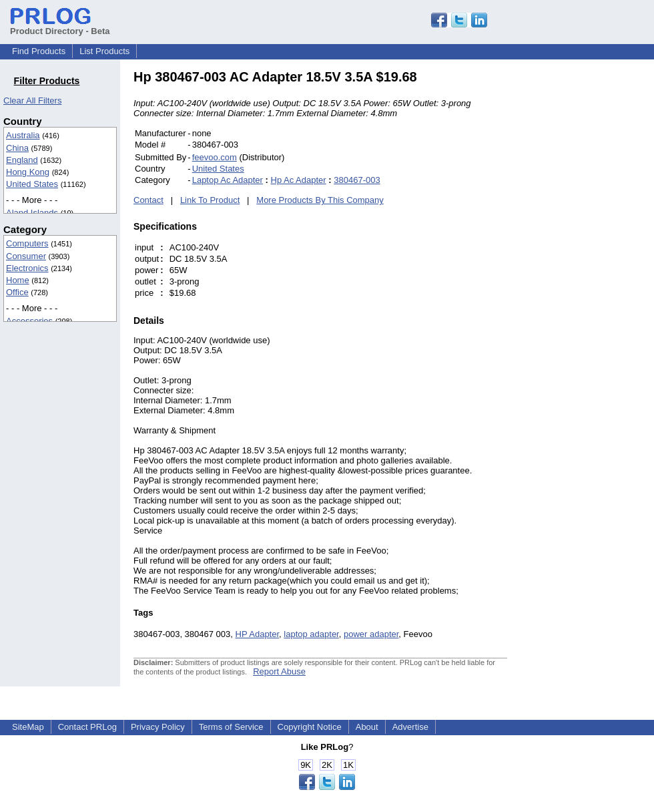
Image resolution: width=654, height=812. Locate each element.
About (367, 727)
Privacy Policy (158, 727)
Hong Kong (28, 172)
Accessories (29, 321)
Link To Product (210, 200)
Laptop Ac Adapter (228, 180)
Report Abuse (279, 671)
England (22, 160)
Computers (27, 243)
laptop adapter (311, 634)
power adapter (371, 634)
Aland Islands (32, 213)
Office (17, 292)
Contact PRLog (87, 727)
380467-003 (357, 180)
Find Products (39, 51)
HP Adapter (258, 634)
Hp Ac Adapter (299, 180)
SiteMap (28, 727)
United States (32, 184)
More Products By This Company (320, 200)
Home (18, 280)
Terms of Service (231, 727)
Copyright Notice (310, 727)
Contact (148, 200)
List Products (104, 51)
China (17, 148)
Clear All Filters (32, 100)
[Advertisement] (597, 270)
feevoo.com (215, 157)
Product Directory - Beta (60, 26)
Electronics (27, 268)
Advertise (410, 727)
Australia (23, 135)
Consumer (26, 256)
